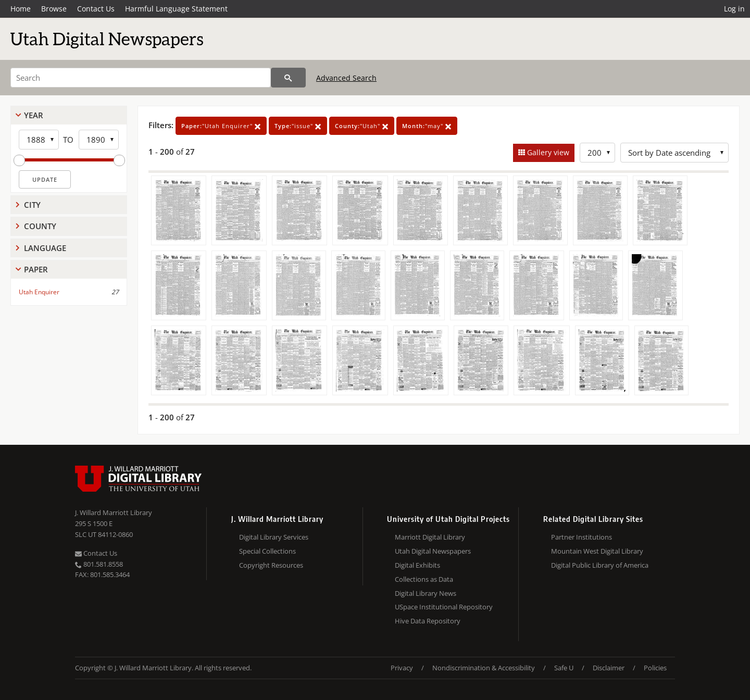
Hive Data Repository (428, 621)
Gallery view (547, 152)
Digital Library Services (274, 537)
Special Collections (267, 551)
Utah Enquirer (39, 292)
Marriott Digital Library (430, 537)
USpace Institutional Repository (444, 607)
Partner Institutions (582, 537)
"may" (427, 126)
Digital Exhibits (417, 565)
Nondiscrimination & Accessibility (484, 668)
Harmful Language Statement (176, 9)
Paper (36, 269)
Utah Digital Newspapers (433, 551)
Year (34, 115)
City (32, 205)
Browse (54, 9)
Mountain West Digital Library (597, 551)
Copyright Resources (271, 565)
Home (21, 9)
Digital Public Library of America (600, 565)
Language (45, 248)
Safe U (564, 668)
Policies (655, 668)
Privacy (402, 668)
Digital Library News (426, 593)
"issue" (298, 126)
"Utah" (362, 126)
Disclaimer (609, 668)
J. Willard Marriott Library (114, 512)
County (40, 226)
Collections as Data (424, 579)
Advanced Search (346, 78)
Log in (734, 9)
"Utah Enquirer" (221, 126)
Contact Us (96, 9)
